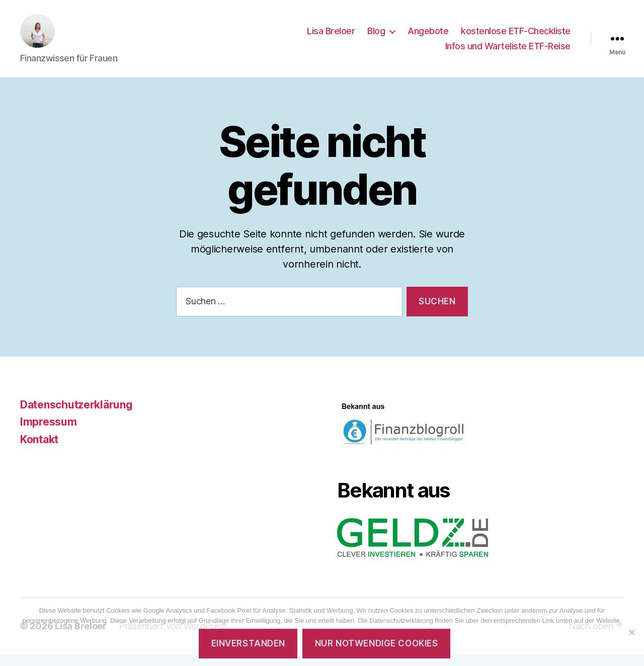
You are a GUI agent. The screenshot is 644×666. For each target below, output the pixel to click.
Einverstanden (248, 643)
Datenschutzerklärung (76, 416)
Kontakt (39, 451)
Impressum (49, 433)
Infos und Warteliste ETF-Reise (508, 52)
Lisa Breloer (331, 37)
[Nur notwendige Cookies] (631, 632)
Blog (376, 37)
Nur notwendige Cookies (376, 643)
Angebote (428, 37)
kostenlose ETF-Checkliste (516, 37)
